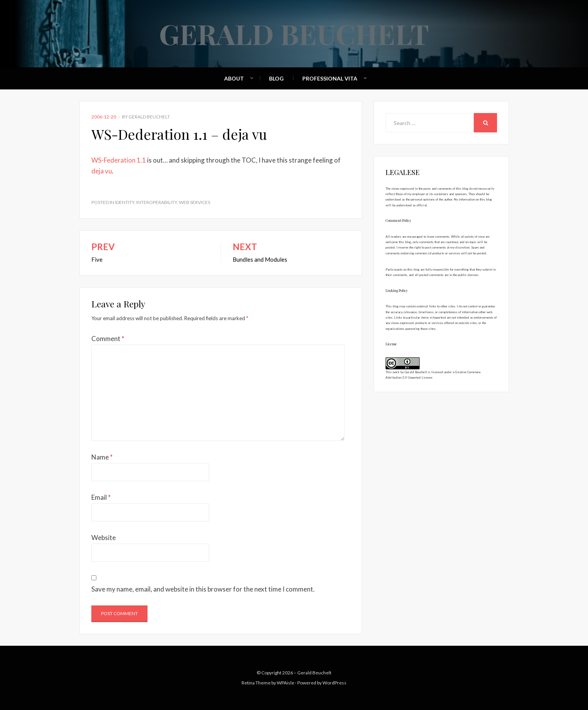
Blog (276, 78)
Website (104, 538)
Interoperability (157, 202)
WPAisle (285, 683)
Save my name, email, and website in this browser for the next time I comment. (203, 589)
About (234, 78)
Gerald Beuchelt (294, 33)
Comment (108, 339)
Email (101, 497)
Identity (125, 202)
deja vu (102, 171)
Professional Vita (330, 78)
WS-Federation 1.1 (119, 160)
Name (102, 457)
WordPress (334, 683)
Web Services (195, 202)
